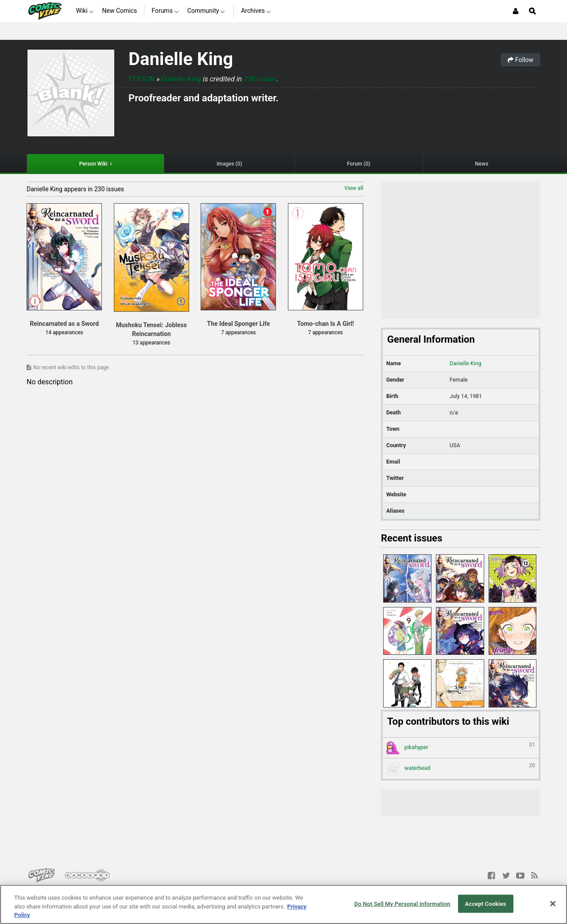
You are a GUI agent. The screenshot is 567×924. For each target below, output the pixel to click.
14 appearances (64, 332)
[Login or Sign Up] (516, 11)
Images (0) (229, 164)
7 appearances (238, 332)
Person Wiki (93, 164)
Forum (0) (359, 164)
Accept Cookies (485, 903)
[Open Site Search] (532, 11)
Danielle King (181, 59)
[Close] (553, 904)
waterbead (461, 769)
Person (142, 79)
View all (354, 188)
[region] (283, 904)
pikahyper (461, 748)
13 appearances (151, 343)
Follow (520, 60)
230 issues (260, 79)
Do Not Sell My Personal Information (402, 903)
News (482, 164)
